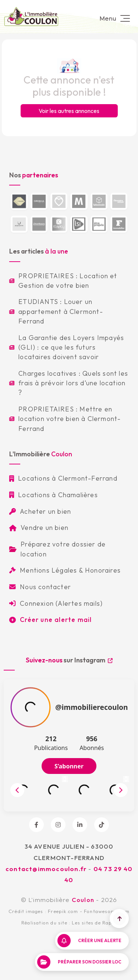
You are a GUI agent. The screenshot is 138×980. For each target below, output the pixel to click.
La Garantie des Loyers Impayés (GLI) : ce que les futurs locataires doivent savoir (67, 347)
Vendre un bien (39, 528)
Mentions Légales (43, 570)
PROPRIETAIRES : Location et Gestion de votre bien (63, 281)
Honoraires (103, 570)
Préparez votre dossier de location (57, 549)
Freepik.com (63, 911)
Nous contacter (40, 587)
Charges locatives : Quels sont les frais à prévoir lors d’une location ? (69, 383)
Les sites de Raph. (94, 923)
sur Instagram (69, 660)
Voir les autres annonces (69, 111)
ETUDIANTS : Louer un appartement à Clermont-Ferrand (56, 311)
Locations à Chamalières (54, 495)
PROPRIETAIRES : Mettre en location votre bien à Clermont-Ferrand (65, 419)
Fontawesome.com (107, 911)
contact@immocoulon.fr (46, 869)
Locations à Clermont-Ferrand (63, 478)
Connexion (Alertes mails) (56, 603)
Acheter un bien (40, 511)
